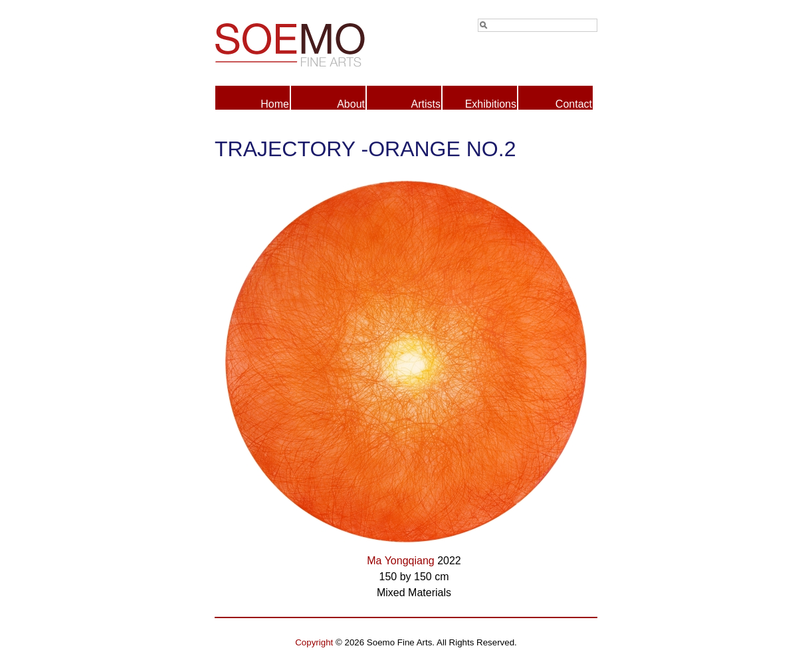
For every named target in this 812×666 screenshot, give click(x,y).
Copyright (314, 642)
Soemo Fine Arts (310, 43)
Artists (426, 104)
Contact (574, 104)
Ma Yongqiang (400, 561)
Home (275, 104)
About (351, 104)
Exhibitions (491, 104)
